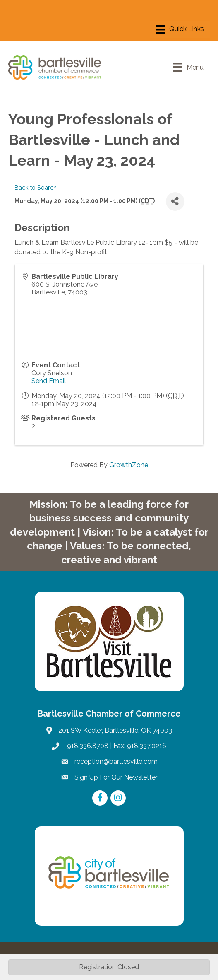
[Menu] (180, 29)
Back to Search (36, 187)
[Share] (175, 202)
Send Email (49, 381)
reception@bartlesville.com (116, 762)
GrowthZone (129, 465)
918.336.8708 (87, 746)
